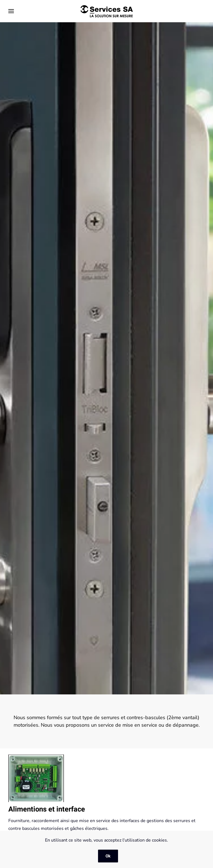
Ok (108, 856)
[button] (11, 11)
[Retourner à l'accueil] (107, 11)
